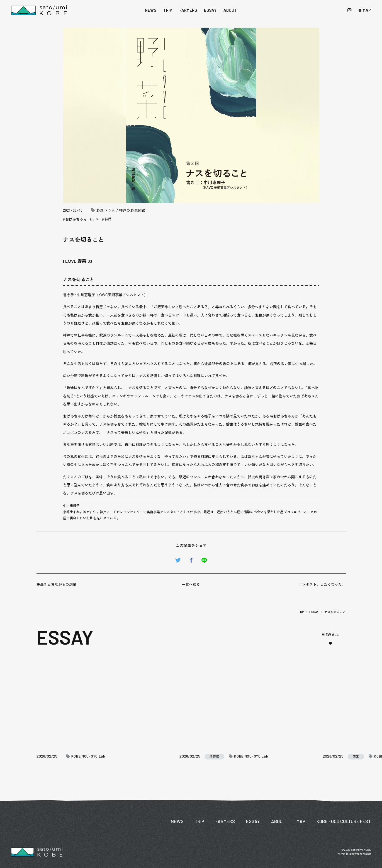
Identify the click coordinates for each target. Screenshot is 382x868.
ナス (96, 219)
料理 (108, 219)
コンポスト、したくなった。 (322, 584)
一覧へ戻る (191, 584)
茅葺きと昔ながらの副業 (56, 584)
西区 (356, 757)
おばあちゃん (76, 219)
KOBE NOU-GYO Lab (88, 756)
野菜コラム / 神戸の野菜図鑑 (121, 210)
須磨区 (214, 756)
